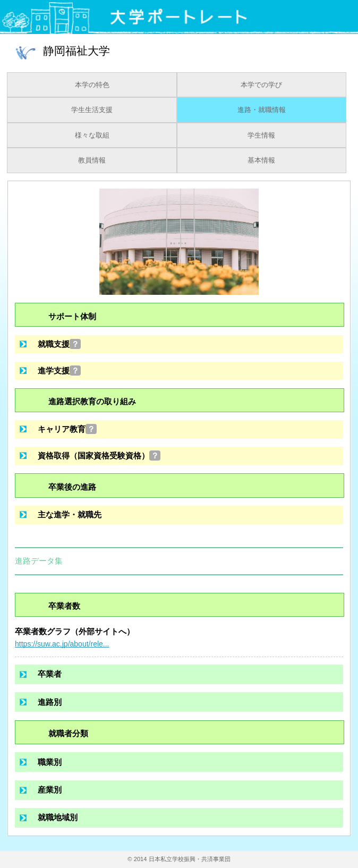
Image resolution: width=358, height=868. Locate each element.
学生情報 (261, 135)
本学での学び (261, 85)
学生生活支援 (92, 110)
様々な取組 (92, 135)
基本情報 (261, 160)
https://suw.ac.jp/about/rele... (62, 644)
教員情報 (92, 160)
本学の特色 (92, 85)
